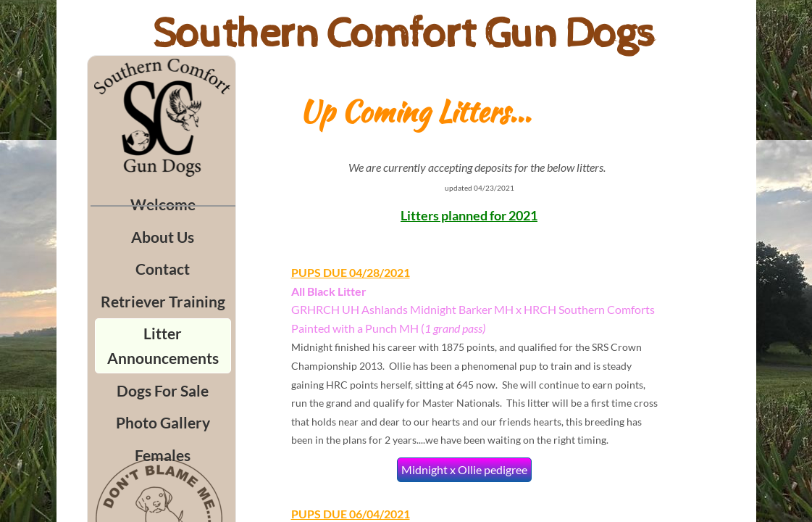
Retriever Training (163, 301)
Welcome (163, 204)
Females (163, 455)
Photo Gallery (163, 422)
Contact (163, 269)
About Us (163, 237)
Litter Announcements (163, 345)
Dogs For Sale (163, 390)
